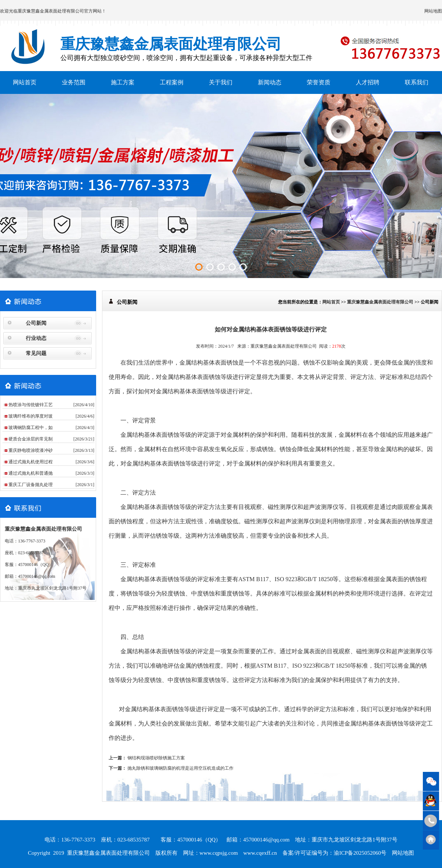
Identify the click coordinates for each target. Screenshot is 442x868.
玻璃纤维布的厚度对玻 (31, 416)
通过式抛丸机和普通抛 (31, 473)
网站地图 (433, 11)
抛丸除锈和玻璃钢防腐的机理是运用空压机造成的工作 (180, 768)
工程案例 (172, 82)
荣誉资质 (319, 82)
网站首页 (25, 82)
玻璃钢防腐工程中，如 (31, 428)
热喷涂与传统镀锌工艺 (31, 405)
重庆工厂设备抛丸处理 (31, 485)
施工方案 (123, 82)
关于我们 (221, 82)
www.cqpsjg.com (219, 853)
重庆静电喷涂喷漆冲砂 (31, 450)
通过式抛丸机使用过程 (31, 462)
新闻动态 (270, 82)
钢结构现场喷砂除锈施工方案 (156, 758)
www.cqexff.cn (260, 853)
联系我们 (417, 82)
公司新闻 (36, 323)
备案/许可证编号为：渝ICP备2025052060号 (335, 853)
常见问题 (36, 353)
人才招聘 (368, 82)
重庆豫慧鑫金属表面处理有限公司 (51, 11)
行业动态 (36, 338)
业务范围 (74, 82)
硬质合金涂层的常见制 (31, 439)
